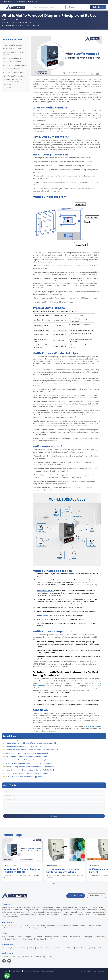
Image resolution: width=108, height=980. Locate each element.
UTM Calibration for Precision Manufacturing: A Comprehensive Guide (31, 745)
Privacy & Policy (16, 971)
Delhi (3, 937)
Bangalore (29, 937)
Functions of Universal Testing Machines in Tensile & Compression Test (32, 752)
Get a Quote (98, 7)
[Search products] (48, 7)
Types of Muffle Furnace (12, 62)
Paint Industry (43, 619)
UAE (3, 948)
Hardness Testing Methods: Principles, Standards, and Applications (30, 769)
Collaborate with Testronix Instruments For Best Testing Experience (13, 82)
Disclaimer (27, 971)
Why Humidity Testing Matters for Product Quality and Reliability (29, 766)
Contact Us (27, 957)
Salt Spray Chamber (11, 917)
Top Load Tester (99, 914)
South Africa (81, 948)
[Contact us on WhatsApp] (7, 976)
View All (53, 928)
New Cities (40, 939)
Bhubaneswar (75, 937)
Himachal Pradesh (52, 937)
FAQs (50, 957)
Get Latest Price (76, 896)
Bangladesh (12, 948)
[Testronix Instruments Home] (15, 7)
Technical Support (48, 971)
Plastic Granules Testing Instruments (72, 926)
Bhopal (64, 937)
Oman (48, 948)
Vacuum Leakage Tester (95, 912)
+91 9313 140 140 (97, 896)
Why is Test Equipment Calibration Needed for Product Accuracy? (30, 742)
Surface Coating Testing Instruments (41, 926)
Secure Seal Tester (83, 914)
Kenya (31, 948)
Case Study (16, 957)
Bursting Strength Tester (74, 912)
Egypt (91, 948)
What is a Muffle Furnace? (12, 45)
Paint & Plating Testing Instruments (47, 907)
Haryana (16, 939)
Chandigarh (88, 937)
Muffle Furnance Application (13, 72)
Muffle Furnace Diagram (12, 58)
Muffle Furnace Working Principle (15, 65)
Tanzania (57, 948)
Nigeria (40, 948)
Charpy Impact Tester (28, 914)
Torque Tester (67, 914)
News (37, 957)
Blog (44, 957)
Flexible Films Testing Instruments (26, 910)
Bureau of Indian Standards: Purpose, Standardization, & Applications (31, 762)
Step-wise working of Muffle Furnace (13, 53)
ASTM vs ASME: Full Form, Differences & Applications (24, 779)
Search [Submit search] (71, 7)
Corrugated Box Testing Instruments (33, 928)
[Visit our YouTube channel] (9, 961)
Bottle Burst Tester (9, 914)
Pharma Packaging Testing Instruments (57, 910)
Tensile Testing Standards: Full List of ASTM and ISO (24, 749)
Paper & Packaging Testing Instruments (16, 907)
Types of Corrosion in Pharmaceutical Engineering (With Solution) (30, 772)
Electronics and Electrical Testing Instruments (44, 912)
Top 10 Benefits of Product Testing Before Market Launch (26, 759)
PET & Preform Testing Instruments (76, 907)
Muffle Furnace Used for (12, 69)
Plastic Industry (43, 616)
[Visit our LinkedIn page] (4, 961)
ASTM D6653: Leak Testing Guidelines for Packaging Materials (28, 776)
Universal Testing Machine (49, 914)
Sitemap (36, 971)
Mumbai (12, 937)
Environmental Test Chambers (86, 910)
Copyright (5, 971)
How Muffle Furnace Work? (13, 49)
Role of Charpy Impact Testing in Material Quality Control (27, 756)
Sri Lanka (23, 948)
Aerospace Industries (46, 591)
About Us (5, 957)
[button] (53, 883)
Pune (20, 937)
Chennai (39, 937)
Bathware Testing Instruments (13, 926)
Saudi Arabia (68, 948)
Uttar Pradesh (28, 939)
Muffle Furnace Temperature (13, 76)
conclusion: (7, 88)
